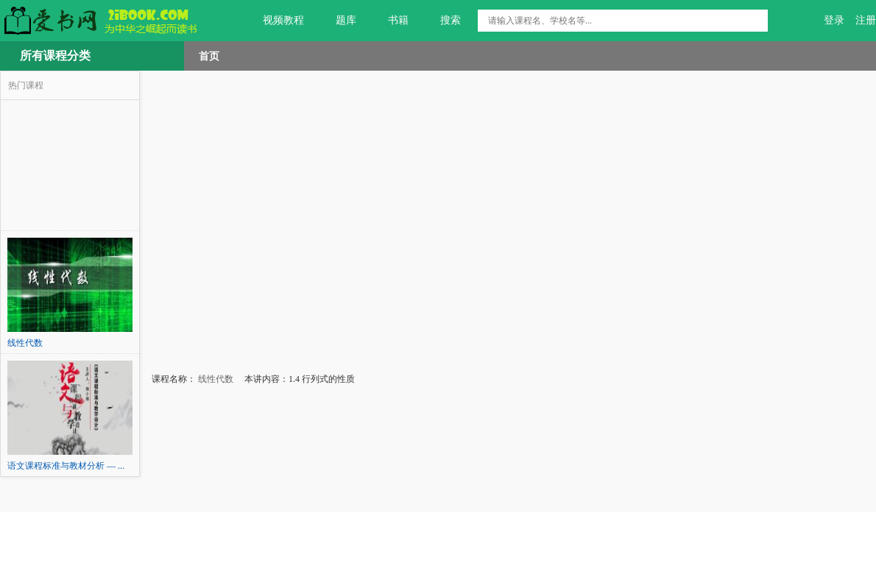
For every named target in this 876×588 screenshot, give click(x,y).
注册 (866, 20)
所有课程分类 (55, 56)
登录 (834, 20)
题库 (338, 21)
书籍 (390, 21)
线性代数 (215, 379)
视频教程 (275, 21)
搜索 (442, 21)
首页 (209, 56)
